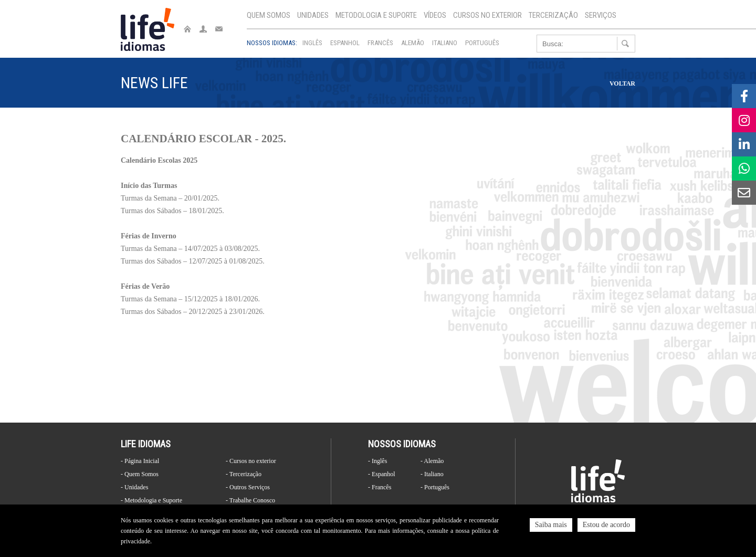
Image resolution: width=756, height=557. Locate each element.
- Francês (380, 487)
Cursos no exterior (487, 15)
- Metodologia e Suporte (151, 500)
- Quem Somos (140, 474)
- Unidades (134, 487)
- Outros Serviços (248, 487)
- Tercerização (244, 474)
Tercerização (553, 15)
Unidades (313, 15)
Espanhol (345, 43)
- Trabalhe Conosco (250, 500)
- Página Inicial (140, 461)
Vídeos (435, 15)
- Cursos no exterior (251, 461)
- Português (435, 487)
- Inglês (377, 461)
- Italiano (432, 474)
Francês (380, 43)
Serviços (601, 15)
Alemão (413, 43)
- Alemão (432, 461)
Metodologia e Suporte (376, 15)
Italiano (445, 43)
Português (482, 43)
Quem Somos (269, 15)
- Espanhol (382, 474)
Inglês (312, 43)
